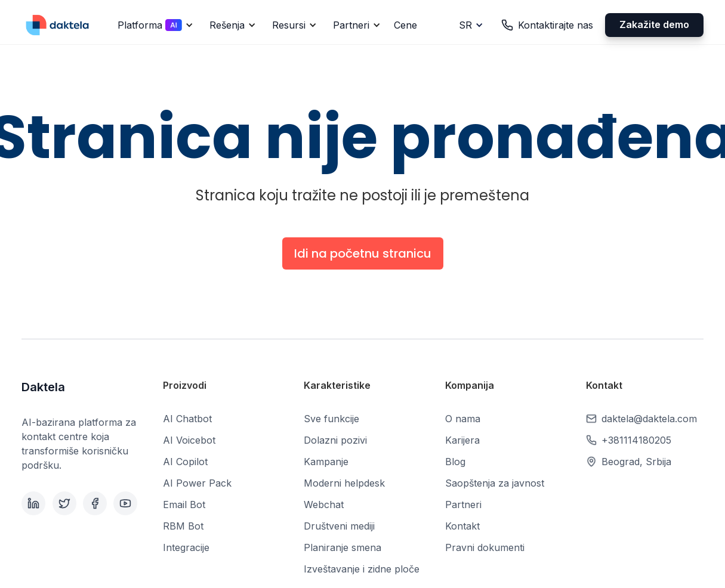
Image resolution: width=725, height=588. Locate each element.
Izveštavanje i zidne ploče (362, 569)
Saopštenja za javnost (495, 483)
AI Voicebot (189, 440)
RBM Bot (183, 526)
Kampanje (326, 462)
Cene (405, 25)
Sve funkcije (331, 419)
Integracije (186, 547)
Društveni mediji (339, 526)
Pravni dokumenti (485, 547)
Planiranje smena (343, 547)
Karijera (462, 440)
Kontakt (462, 526)
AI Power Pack (197, 483)
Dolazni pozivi (335, 440)
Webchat (324, 505)
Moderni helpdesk (344, 483)
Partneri (463, 505)
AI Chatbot (187, 419)
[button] (153, 25)
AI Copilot (185, 462)
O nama (463, 419)
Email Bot (184, 505)
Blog (455, 462)
